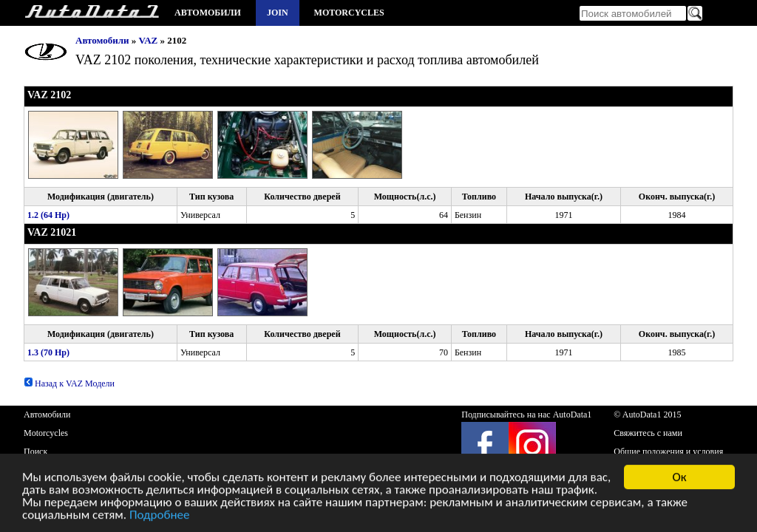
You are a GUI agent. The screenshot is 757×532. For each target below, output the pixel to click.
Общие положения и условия (668, 451)
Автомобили (208, 13)
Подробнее (160, 516)
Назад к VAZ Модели (69, 383)
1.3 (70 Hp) (48, 352)
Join (278, 13)
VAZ (149, 40)
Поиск (35, 451)
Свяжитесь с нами (648, 433)
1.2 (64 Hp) (48, 215)
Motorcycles (349, 13)
